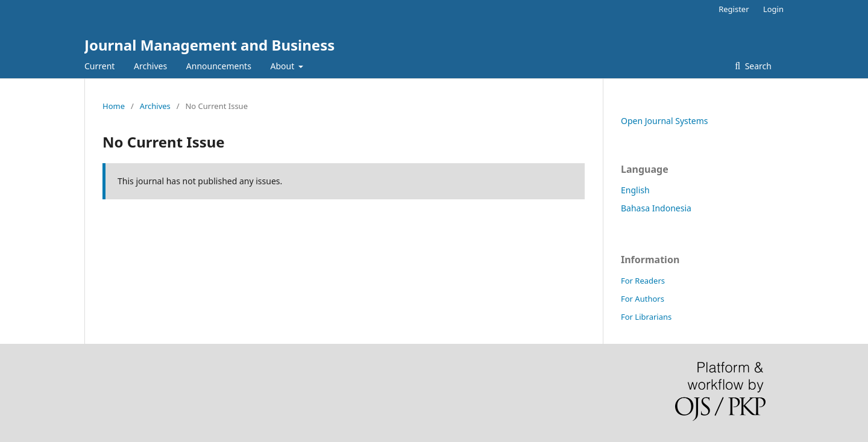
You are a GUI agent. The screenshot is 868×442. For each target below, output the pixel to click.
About (284, 66)
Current (99, 66)
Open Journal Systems (665, 121)
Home (114, 106)
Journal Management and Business (209, 45)
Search (757, 66)
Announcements (219, 66)
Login (773, 9)
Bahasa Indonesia (656, 208)
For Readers (643, 281)
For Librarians (646, 317)
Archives (150, 66)
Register (734, 9)
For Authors (643, 299)
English (635, 190)
